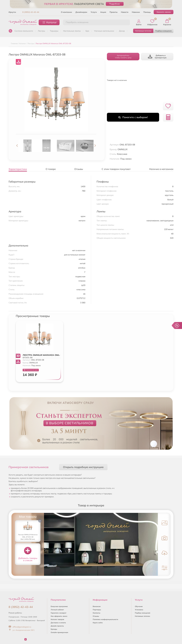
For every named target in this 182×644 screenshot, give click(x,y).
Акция (103, 12)
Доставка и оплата (58, 623)
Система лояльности (24, 31)
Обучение (139, 606)
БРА (87, 31)
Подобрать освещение (77, 22)
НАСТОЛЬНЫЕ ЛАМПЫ (72, 31)
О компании (66, 12)
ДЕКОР (122, 31)
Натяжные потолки (143, 31)
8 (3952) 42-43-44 (31, 12)
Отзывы (96, 616)
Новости (125, 12)
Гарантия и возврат (58, 613)
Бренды (54, 629)
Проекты (114, 12)
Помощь (147, 12)
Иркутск (12, 12)
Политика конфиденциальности (105, 619)
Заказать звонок (164, 12)
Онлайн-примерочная (59, 632)
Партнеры (97, 610)
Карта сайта (98, 623)
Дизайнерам (81, 12)
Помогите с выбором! (133, 117)
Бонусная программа (59, 606)
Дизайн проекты (57, 626)
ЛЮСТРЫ (41, 31)
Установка (139, 610)
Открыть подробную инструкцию (83, 467)
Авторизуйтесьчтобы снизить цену (123, 57)
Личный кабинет (57, 610)
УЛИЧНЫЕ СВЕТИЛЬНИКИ (104, 31)
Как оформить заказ (59, 616)
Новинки (136, 12)
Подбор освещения (163, 31)
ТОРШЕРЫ (54, 31)
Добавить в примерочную (157, 57)
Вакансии (97, 606)
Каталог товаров (57, 619)
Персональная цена (31, 370)
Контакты (97, 613)
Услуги (94, 12)
